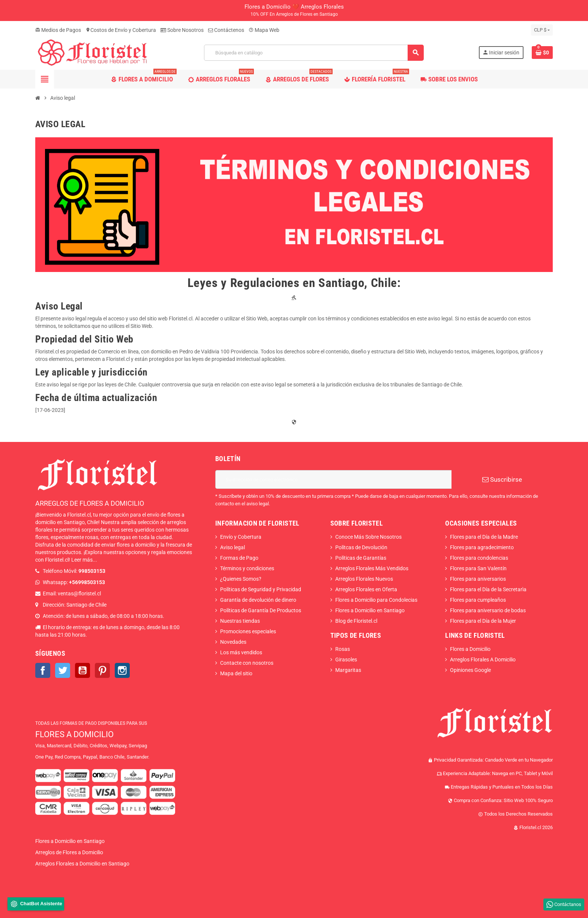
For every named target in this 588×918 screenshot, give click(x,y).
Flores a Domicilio (470, 649)
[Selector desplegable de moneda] (542, 30)
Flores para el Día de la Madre (484, 537)
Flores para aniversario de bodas (488, 610)
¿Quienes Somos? (241, 579)
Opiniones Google (470, 670)
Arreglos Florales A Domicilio (483, 660)
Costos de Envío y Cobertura (121, 30)
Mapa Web (264, 30)
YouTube (82, 670)
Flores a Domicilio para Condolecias (376, 600)
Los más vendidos (241, 652)
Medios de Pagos (58, 30)
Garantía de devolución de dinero (258, 600)
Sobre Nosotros (182, 30)
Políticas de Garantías (361, 558)
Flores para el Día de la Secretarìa (488, 589)
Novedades (233, 642)
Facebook (43, 670)
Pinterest (102, 670)
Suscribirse (502, 479)
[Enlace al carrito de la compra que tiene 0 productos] (542, 53)
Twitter (63, 670)
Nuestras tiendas (240, 621)
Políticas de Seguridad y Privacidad (261, 589)
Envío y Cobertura (241, 537)
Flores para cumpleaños (478, 600)
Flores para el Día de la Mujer (483, 621)
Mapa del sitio (236, 673)
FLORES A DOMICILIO (74, 734)
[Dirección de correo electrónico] (333, 479)
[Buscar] (314, 53)
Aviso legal (232, 547)
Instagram (122, 670)
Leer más (82, 560)
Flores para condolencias (479, 558)
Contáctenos (226, 30)
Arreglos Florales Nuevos (364, 579)
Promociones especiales (248, 631)
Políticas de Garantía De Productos (261, 610)
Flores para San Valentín (478, 568)
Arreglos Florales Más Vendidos (372, 568)
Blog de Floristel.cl (356, 621)
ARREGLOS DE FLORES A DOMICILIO (90, 503)
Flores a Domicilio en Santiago (370, 610)
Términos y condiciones (247, 568)
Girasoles (346, 660)
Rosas (343, 649)
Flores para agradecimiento (482, 547)
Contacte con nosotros (247, 663)
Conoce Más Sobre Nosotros (368, 537)
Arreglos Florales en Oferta (366, 589)
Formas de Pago (239, 558)
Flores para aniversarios (478, 579)
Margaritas (348, 670)
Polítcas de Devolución (361, 547)
